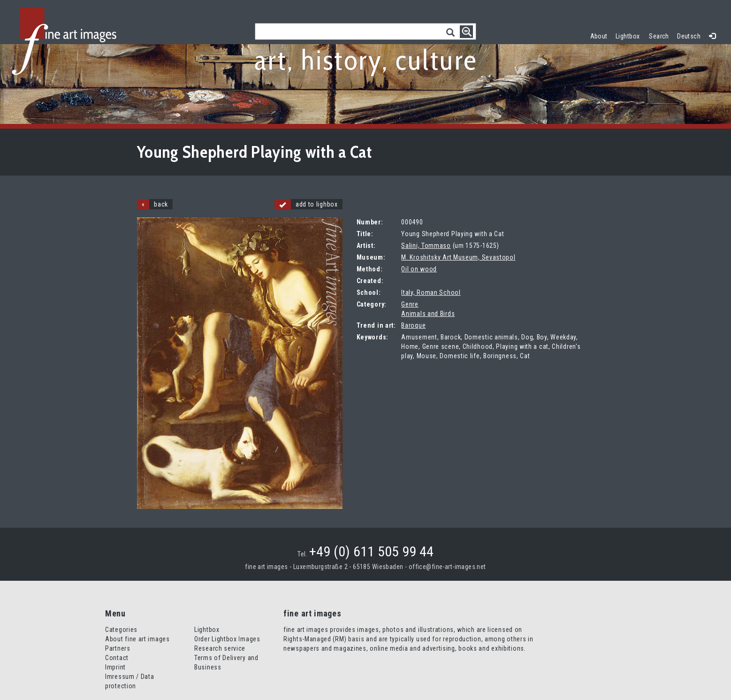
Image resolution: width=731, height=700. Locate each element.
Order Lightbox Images (227, 639)
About (599, 36)
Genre (410, 304)
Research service (220, 648)
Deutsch (689, 36)
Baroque (413, 325)
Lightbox (630, 35)
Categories (121, 630)
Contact (117, 658)
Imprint (115, 667)
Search (659, 36)
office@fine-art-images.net (447, 567)
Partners (118, 648)
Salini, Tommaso (426, 246)
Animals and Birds (428, 314)
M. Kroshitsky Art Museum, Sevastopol (458, 257)
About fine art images (137, 639)
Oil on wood (419, 269)
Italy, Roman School (431, 292)
